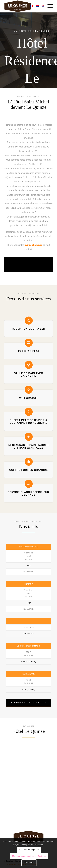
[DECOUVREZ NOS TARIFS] (28, 703)
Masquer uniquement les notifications (29, 856)
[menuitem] (49, 6)
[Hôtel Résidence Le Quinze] (24, 6)
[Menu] (49, 6)
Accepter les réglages (29, 850)
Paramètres (29, 863)
